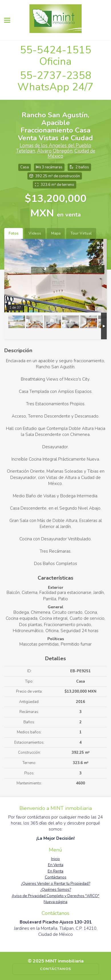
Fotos (14, 233)
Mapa (56, 233)
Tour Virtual (81, 233)
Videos (35, 233)
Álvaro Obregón (55, 151)
